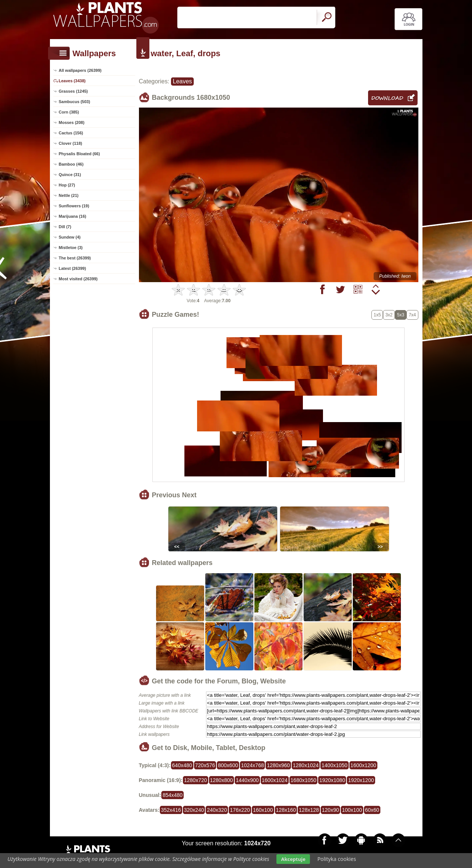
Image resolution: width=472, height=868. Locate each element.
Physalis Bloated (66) (80, 154)
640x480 (182, 765)
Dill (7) (65, 227)
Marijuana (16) (73, 216)
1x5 (377, 315)
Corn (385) (69, 112)
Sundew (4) (70, 237)
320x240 (194, 810)
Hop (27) (67, 185)
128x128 (309, 810)
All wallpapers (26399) (80, 70)
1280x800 (222, 780)
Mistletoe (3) (71, 248)
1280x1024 (306, 765)
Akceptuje (293, 859)
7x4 (412, 315)
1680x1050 (303, 780)
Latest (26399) (72, 268)
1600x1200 (363, 765)
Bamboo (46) (71, 164)
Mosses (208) (72, 122)
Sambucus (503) (75, 102)
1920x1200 (361, 780)
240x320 (217, 810)
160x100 (263, 810)
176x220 (240, 810)
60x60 (372, 810)
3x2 (389, 315)
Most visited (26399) (78, 279)
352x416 (171, 810)
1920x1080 (332, 780)
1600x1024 (275, 780)
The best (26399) (75, 258)
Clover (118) (71, 143)
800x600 (228, 765)
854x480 (172, 795)
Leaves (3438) (72, 81)
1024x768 (253, 765)
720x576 (205, 765)
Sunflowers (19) (74, 206)
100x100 (352, 810)
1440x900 (247, 780)
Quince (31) (70, 175)
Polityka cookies (337, 859)
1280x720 (196, 780)
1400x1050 (334, 765)
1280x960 (278, 765)
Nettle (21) (69, 195)
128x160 (286, 810)
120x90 (330, 810)
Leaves (183, 81)
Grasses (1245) (73, 91)
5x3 (401, 315)
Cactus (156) (71, 133)
